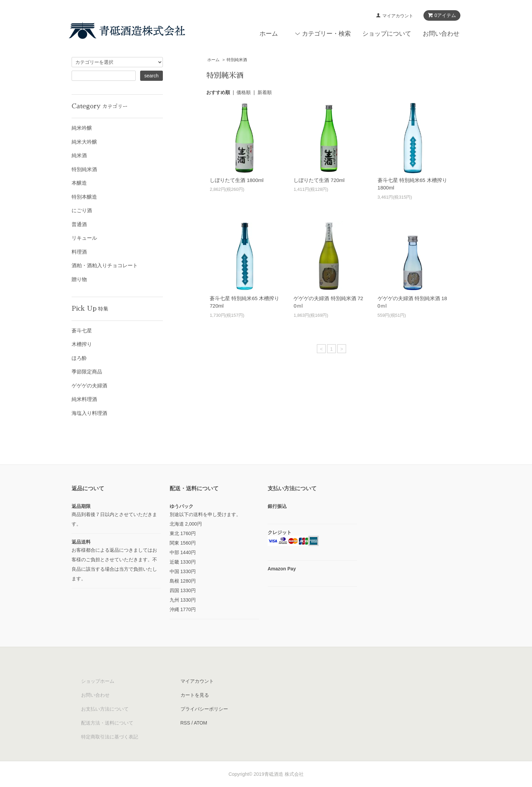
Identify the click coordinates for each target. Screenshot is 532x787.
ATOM (200, 723)
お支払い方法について (105, 709)
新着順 (265, 92)
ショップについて (387, 34)
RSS (185, 723)
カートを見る (195, 695)
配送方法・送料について (107, 723)
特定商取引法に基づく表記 (110, 737)
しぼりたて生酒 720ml (319, 180)
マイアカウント (398, 16)
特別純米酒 (237, 60)
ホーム (269, 34)
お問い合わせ (441, 34)
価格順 (244, 92)
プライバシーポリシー (204, 709)
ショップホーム (98, 681)
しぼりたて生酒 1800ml (236, 180)
